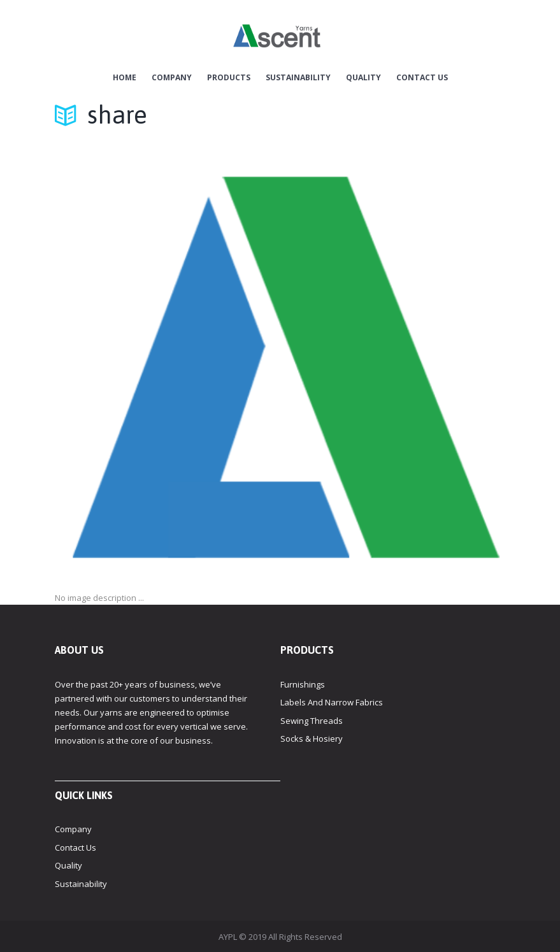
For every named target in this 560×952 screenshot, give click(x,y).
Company (172, 78)
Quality (363, 78)
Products (229, 78)
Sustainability (298, 78)
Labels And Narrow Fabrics (332, 702)
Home (125, 78)
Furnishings (303, 684)
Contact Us (422, 78)
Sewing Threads (312, 721)
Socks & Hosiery (312, 739)
